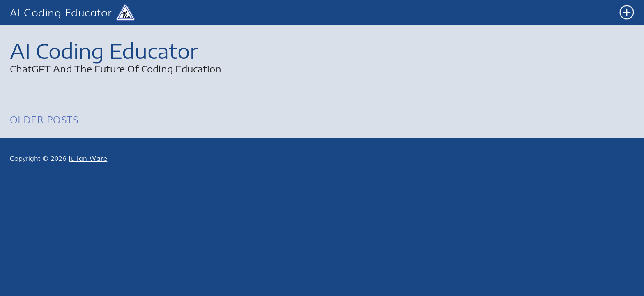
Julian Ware (88, 158)
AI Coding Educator (61, 13)
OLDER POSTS (44, 119)
